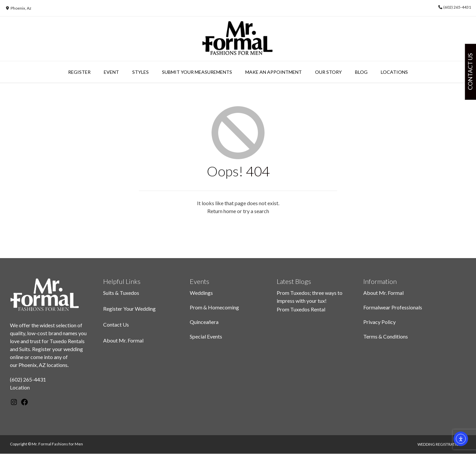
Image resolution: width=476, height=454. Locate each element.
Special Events (206, 336)
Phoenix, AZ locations (43, 365)
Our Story (328, 72)
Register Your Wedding (129, 309)
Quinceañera (204, 322)
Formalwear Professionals (393, 307)
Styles (140, 72)
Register (79, 72)
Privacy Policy (379, 322)
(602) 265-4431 (28, 379)
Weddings (201, 293)
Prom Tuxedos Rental (301, 309)
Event (111, 72)
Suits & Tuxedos (121, 293)
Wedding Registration (439, 444)
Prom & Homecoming (214, 307)
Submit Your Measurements (197, 72)
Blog (361, 72)
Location (20, 387)
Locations (394, 72)
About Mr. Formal (123, 340)
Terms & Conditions (386, 336)
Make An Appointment (274, 72)
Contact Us (116, 324)
